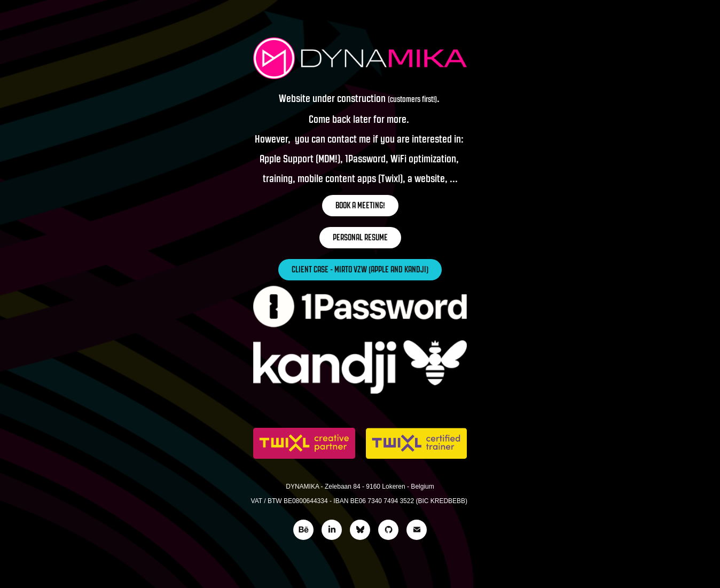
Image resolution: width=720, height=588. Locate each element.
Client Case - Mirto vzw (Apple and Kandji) (360, 269)
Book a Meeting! (360, 205)
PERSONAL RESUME (360, 237)
